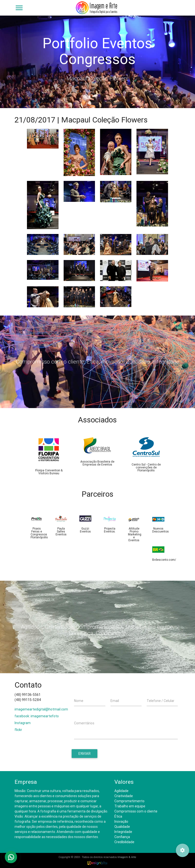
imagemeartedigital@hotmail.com (41, 709)
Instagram (23, 723)
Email (115, 701)
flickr (18, 730)
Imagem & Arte (127, 857)
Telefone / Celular (161, 701)
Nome (79, 701)
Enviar (85, 754)
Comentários (84, 723)
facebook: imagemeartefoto (37, 716)
